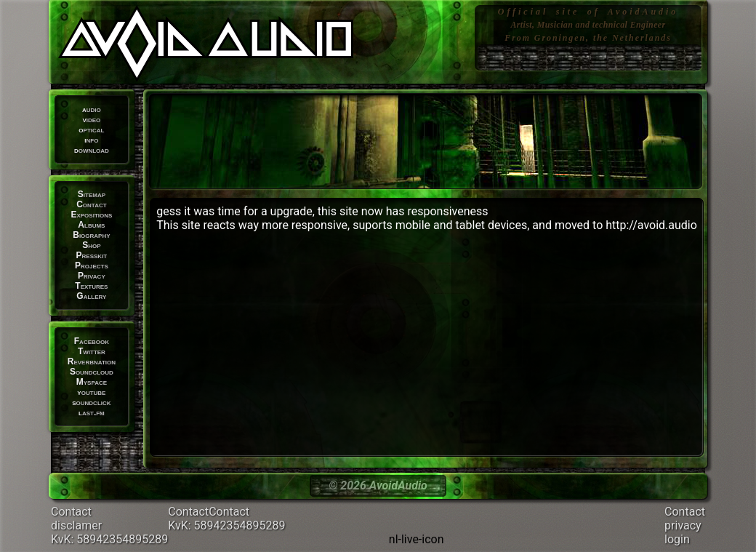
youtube (91, 392)
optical (91, 129)
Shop (91, 245)
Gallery (91, 296)
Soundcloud (92, 372)
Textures (91, 286)
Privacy (92, 276)
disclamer (76, 525)
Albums (91, 225)
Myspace (92, 382)
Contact (91, 204)
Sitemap (92, 194)
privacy (683, 525)
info (91, 140)
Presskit (92, 255)
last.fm (92, 412)
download (92, 150)
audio (92, 109)
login (677, 539)
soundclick (91, 402)
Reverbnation (92, 361)
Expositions (91, 215)
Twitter (92, 351)
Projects (92, 265)
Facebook (92, 341)
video (91, 119)
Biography (91, 235)
